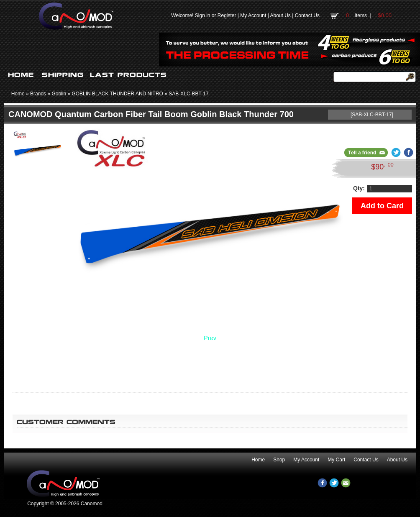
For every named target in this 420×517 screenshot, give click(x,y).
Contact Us (307, 15)
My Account (253, 15)
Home (18, 94)
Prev (210, 338)
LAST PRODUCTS (128, 75)
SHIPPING (63, 75)
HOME (21, 75)
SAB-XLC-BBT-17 (188, 94)
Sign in (203, 15)
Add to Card (382, 206)
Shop (279, 460)
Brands (38, 94)
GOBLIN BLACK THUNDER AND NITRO (117, 94)
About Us (280, 15)
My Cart (336, 460)
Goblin (59, 94)
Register (227, 15)
